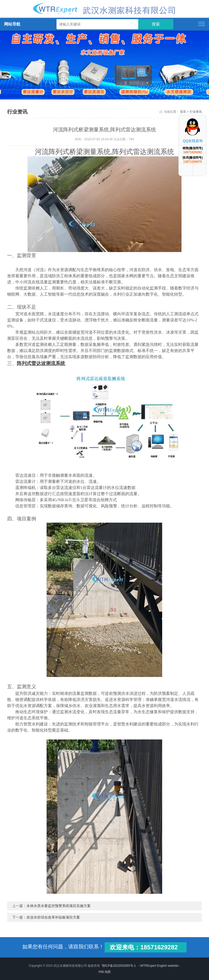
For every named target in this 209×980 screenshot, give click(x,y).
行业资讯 (196, 112)
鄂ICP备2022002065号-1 (119, 966)
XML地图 (104, 972)
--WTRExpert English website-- (159, 966)
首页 (183, 112)
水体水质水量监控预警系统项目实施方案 (59, 906)
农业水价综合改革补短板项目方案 (53, 917)
